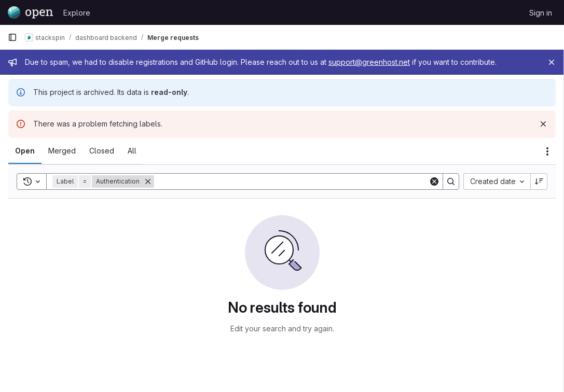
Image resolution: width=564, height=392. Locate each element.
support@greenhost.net (369, 62)
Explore (77, 13)
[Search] (291, 181)
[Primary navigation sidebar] (12, 37)
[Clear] (434, 181)
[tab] (25, 151)
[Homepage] (30, 12)
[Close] (552, 62)
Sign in (541, 13)
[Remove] (148, 181)
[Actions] (547, 151)
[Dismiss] (543, 124)
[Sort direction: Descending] (539, 181)
